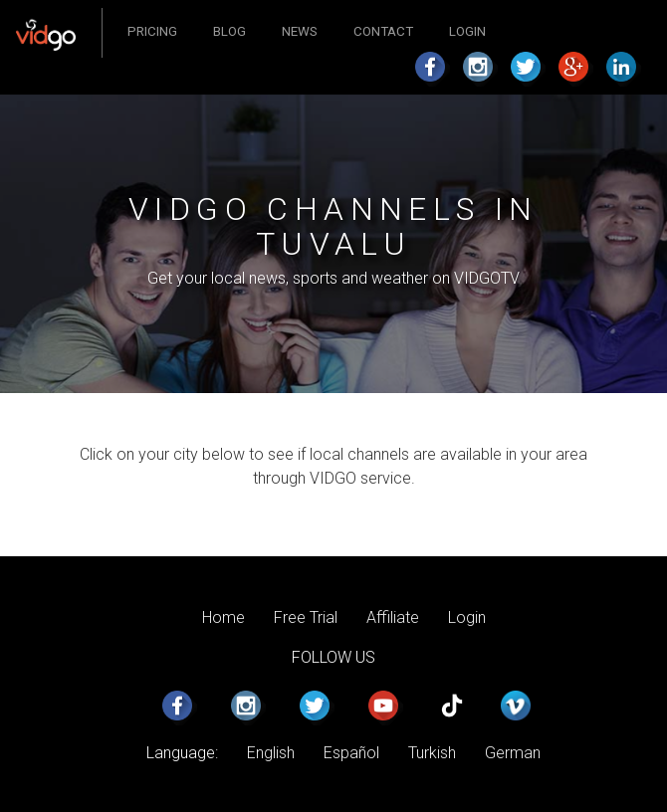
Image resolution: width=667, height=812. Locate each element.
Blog (229, 31)
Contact (383, 31)
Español (351, 753)
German (513, 753)
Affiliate (393, 617)
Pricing (152, 31)
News (300, 31)
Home (223, 617)
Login (467, 31)
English (271, 753)
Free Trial (306, 617)
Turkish (432, 753)
